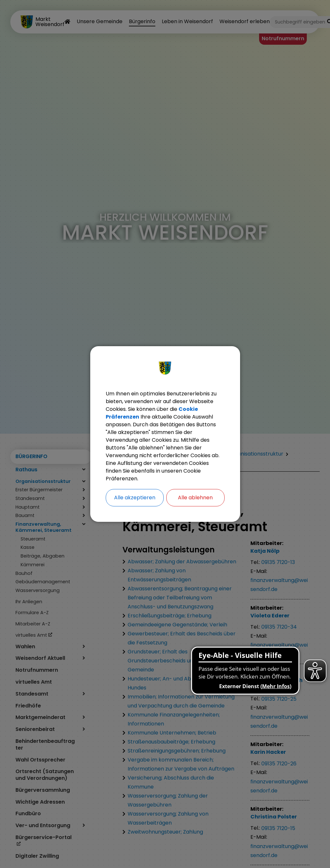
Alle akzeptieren (135, 498)
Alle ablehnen (195, 498)
